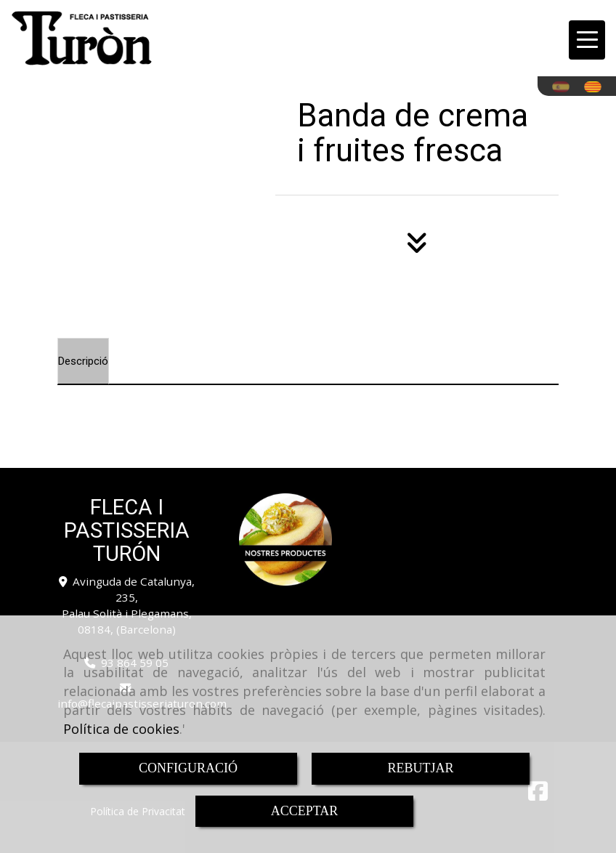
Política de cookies (121, 729)
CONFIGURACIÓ (188, 768)
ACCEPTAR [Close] (305, 811)
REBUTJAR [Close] (420, 768)
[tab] (83, 361)
